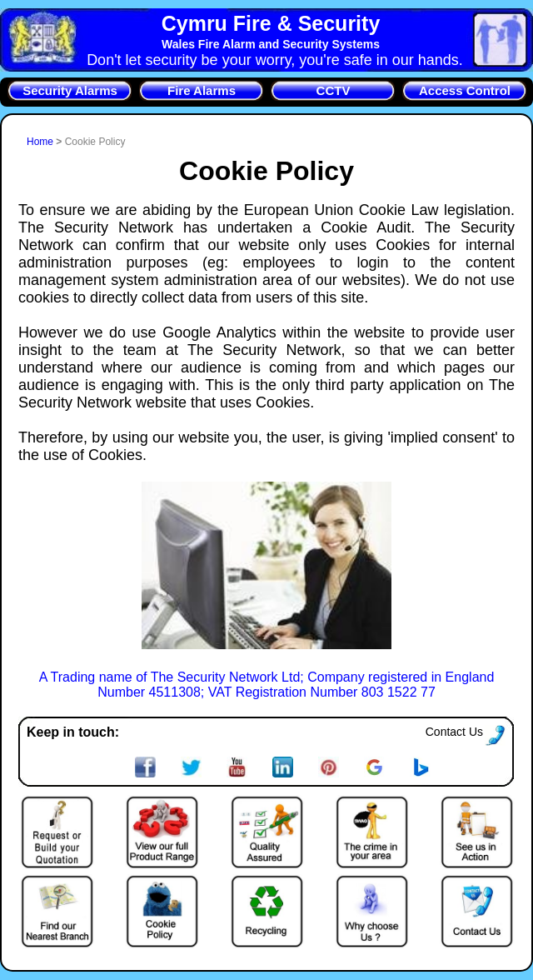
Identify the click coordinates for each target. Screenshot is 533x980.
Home (41, 142)
